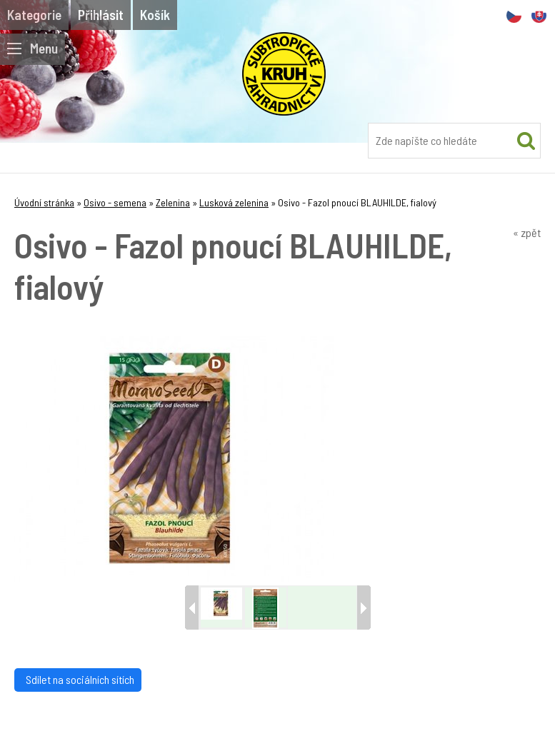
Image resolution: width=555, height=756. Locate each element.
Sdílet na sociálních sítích (78, 679)
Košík (155, 15)
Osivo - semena (115, 202)
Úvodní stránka (44, 202)
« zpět (527, 232)
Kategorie (34, 15)
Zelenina (173, 202)
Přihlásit (101, 15)
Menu (32, 48)
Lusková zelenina (234, 202)
